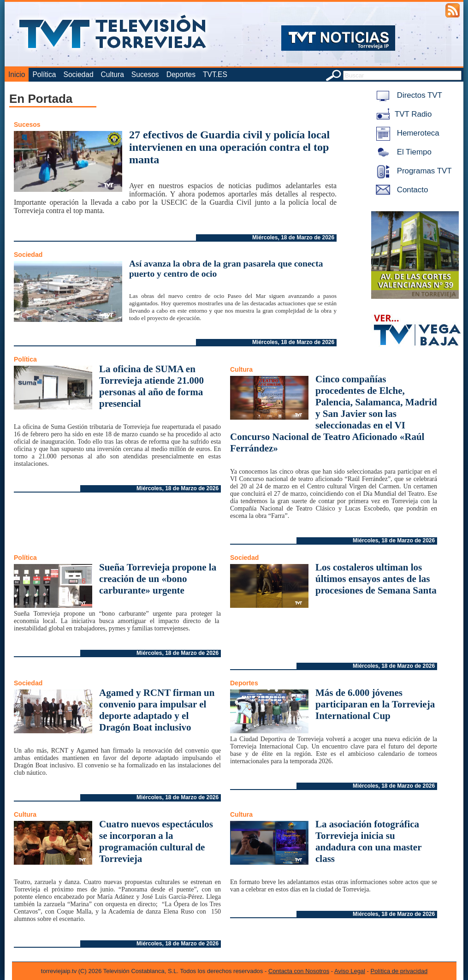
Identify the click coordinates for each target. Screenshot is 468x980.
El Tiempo (402, 152)
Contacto (400, 190)
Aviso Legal (350, 971)
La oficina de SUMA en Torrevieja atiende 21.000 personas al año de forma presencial (151, 386)
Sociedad (79, 74)
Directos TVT (407, 95)
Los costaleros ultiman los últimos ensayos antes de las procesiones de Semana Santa (376, 579)
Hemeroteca (406, 133)
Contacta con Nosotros (299, 971)
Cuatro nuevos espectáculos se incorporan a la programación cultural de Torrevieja (156, 841)
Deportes (181, 74)
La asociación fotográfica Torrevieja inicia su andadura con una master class (368, 841)
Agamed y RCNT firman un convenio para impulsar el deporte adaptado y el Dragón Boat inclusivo (157, 710)
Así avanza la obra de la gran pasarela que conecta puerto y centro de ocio (226, 269)
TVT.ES (215, 74)
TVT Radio (402, 114)
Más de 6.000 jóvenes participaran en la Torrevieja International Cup (375, 704)
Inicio (17, 74)
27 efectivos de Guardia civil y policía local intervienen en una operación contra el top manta (229, 147)
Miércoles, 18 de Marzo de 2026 (293, 238)
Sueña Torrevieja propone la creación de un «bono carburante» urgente (158, 579)
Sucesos (145, 74)
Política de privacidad (399, 971)
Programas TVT (412, 171)
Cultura (113, 74)
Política (44, 74)
